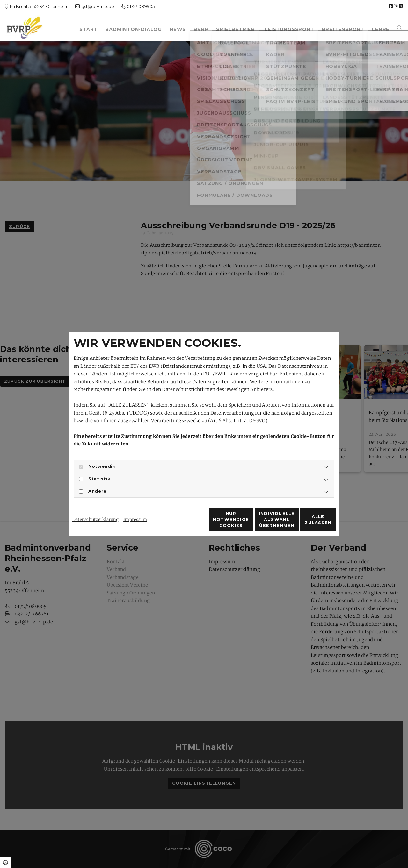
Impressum (135, 508)
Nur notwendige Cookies (185, 523)
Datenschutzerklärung (95, 508)
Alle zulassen (306, 523)
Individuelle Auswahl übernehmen (245, 523)
